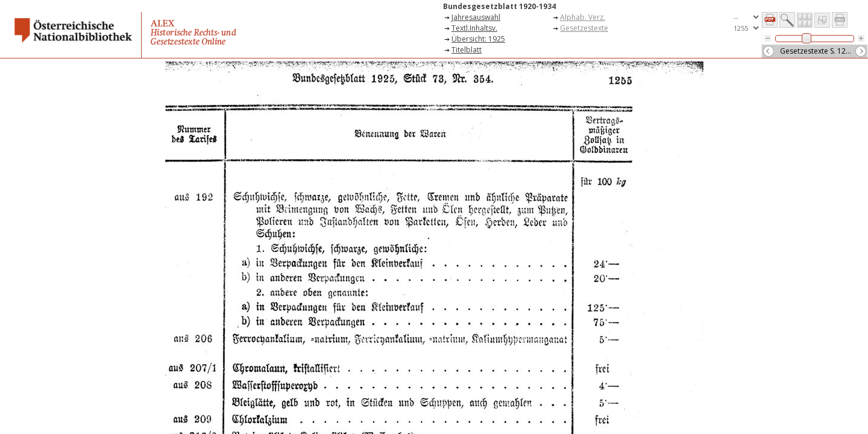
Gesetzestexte (584, 28)
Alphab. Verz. (583, 17)
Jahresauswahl (476, 17)
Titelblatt (467, 50)
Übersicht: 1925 (478, 39)
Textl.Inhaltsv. (474, 28)
